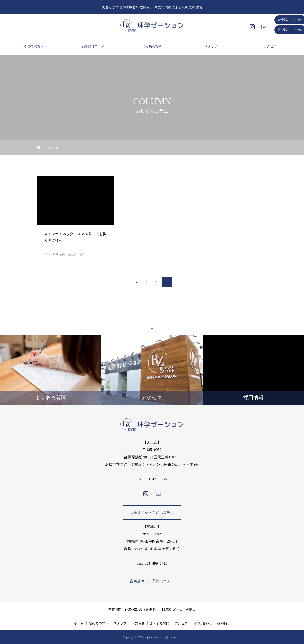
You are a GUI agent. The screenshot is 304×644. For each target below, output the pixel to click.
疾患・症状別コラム (73, 254)
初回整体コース (93, 46)
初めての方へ (34, 46)
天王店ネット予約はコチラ (152, 512)
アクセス (270, 46)
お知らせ (138, 623)
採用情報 (224, 623)
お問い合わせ (202, 623)
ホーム (79, 623)
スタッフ (211, 46)
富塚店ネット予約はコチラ (152, 581)
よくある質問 (152, 46)
